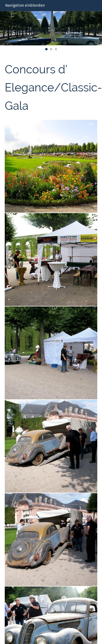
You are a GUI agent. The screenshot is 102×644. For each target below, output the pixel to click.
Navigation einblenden (25, 5)
